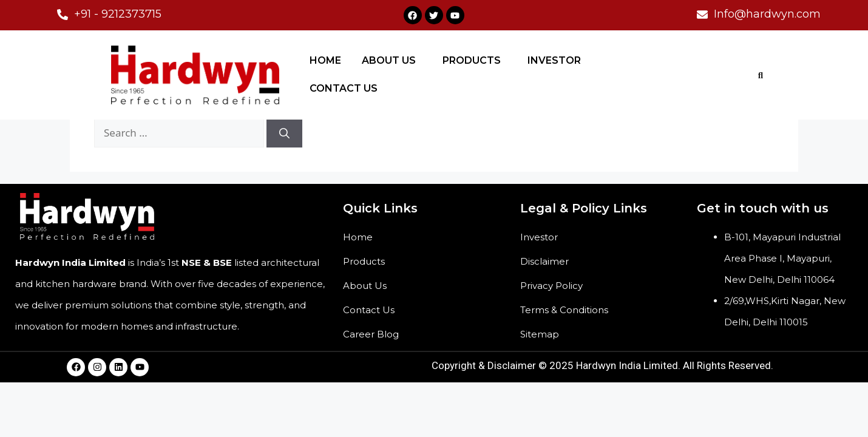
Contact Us (369, 310)
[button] (392, 61)
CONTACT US (344, 88)
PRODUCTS (472, 60)
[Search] (284, 133)
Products (364, 261)
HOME (325, 60)
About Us (365, 286)
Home (358, 237)
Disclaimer (544, 261)
